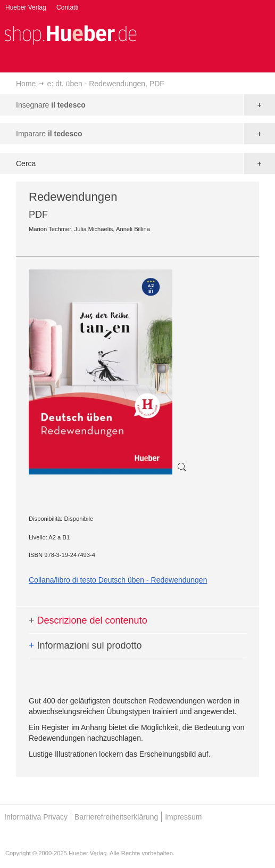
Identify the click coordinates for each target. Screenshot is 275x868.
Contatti (67, 7)
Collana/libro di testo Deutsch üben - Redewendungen (118, 580)
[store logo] (70, 34)
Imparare (49, 134)
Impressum (183, 817)
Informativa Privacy (36, 817)
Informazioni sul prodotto (85, 645)
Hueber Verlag (26, 7)
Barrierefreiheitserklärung (116, 817)
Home (26, 84)
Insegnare (51, 105)
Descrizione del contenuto (88, 620)
